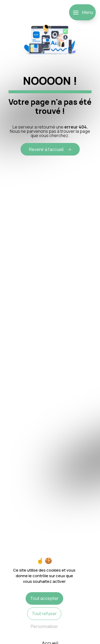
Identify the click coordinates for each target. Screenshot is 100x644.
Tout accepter (44, 598)
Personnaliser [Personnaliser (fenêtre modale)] (44, 626)
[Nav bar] (82, 12)
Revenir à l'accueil (46, 149)
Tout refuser (44, 614)
